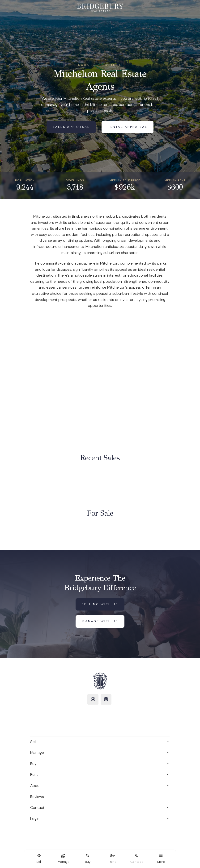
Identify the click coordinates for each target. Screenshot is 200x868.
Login (35, 819)
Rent (34, 775)
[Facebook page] (93, 699)
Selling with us (100, 604)
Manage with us (100, 621)
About (36, 786)
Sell (33, 742)
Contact (37, 808)
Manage (37, 753)
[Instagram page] (106, 699)
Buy (33, 764)
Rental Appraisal (128, 127)
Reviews (37, 797)
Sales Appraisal (71, 127)
